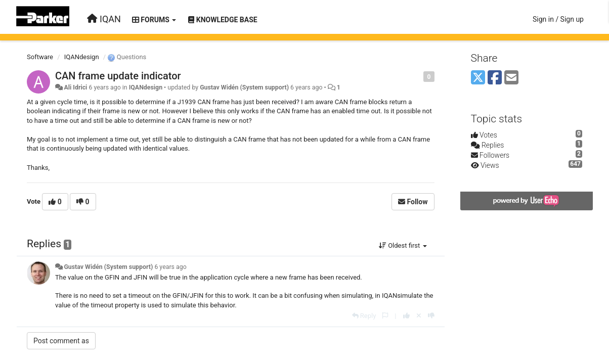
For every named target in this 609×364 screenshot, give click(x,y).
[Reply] (364, 316)
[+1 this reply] (406, 316)
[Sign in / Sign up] (558, 19)
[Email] (511, 78)
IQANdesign (82, 57)
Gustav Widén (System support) (244, 87)
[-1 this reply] (431, 316)
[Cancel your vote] (419, 316)
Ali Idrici (75, 87)
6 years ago (170, 267)
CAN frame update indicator (118, 76)
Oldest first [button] (403, 245)
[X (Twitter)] (478, 78)
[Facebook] (495, 78)
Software (40, 57)
